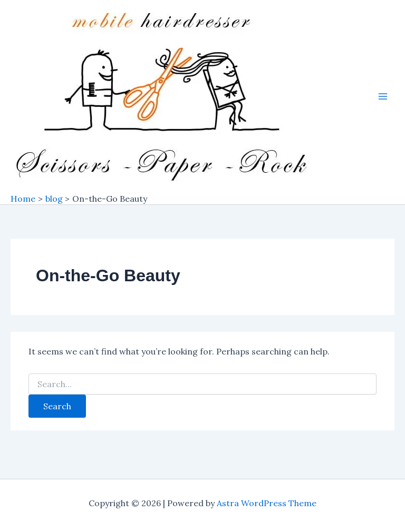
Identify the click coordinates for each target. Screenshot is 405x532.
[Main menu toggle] (383, 96)
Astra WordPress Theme (267, 503)
